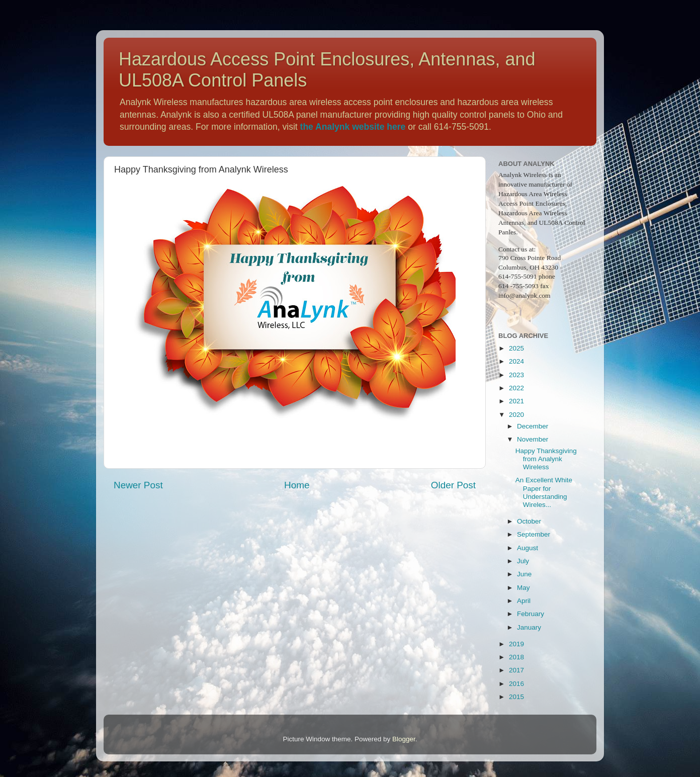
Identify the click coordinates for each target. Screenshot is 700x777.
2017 (516, 670)
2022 (516, 388)
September (534, 534)
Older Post (453, 485)
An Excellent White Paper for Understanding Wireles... (544, 492)
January (529, 627)
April (524, 601)
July (523, 561)
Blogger (404, 739)
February (531, 614)
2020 (516, 415)
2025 (516, 348)
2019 (516, 644)
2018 (516, 657)
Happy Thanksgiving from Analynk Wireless (546, 459)
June (524, 574)
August (528, 548)
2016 (516, 684)
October (529, 521)
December (533, 426)
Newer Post (138, 485)
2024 (516, 361)
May (523, 588)
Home (297, 485)
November (533, 439)
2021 (516, 401)
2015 (516, 697)
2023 (516, 375)
